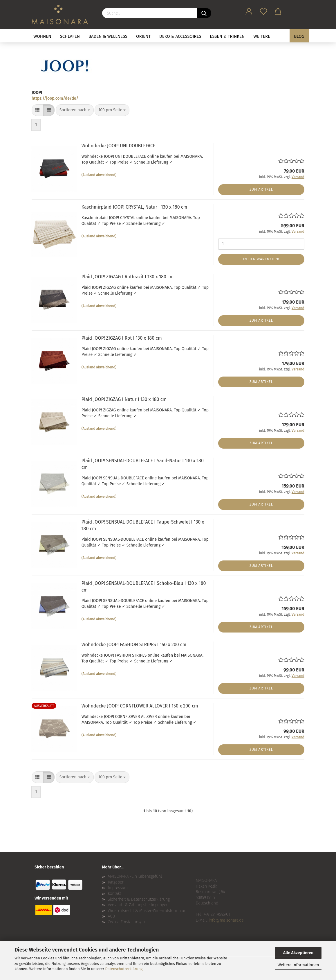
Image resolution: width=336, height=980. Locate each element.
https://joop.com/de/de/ (55, 98)
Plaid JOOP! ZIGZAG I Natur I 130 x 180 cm (124, 399)
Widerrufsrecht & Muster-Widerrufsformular (147, 911)
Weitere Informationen (298, 965)
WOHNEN (42, 36)
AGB (111, 916)
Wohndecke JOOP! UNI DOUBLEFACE (119, 146)
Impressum (118, 888)
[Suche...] (204, 13)
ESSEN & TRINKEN (227, 36)
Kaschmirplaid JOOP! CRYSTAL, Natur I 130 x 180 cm (134, 207)
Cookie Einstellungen (127, 922)
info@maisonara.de (226, 920)
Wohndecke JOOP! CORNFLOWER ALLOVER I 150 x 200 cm (140, 706)
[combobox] (75, 110)
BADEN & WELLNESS (108, 36)
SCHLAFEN (70, 36)
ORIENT (143, 36)
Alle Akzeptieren (298, 953)
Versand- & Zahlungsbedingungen (138, 905)
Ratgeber (116, 882)
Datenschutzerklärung (124, 969)
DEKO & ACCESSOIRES (180, 36)
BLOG (299, 36)
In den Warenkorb (261, 259)
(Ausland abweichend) (99, 175)
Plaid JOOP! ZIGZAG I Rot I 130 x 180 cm (122, 338)
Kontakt (115, 894)
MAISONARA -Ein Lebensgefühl (135, 876)
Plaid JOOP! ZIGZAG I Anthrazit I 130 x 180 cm (128, 277)
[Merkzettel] (263, 10)
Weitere (262, 36)
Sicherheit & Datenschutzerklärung (139, 899)
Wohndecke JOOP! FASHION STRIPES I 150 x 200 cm (134, 645)
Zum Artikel (261, 189)
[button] (249, 10)
